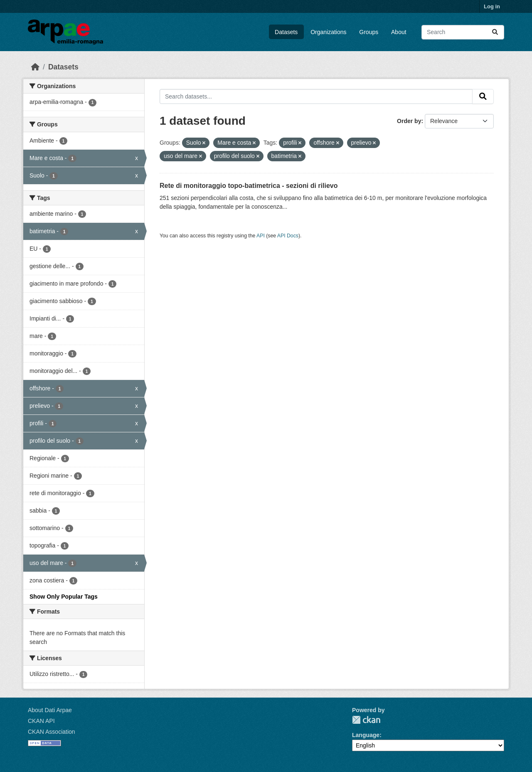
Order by (409, 121)
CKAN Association (52, 732)
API (261, 236)
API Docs (288, 236)
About (399, 32)
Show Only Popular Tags (64, 597)
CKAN (366, 720)
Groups (369, 32)
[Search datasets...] (463, 32)
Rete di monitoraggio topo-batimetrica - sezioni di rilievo (249, 186)
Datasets (286, 32)
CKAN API (41, 721)
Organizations (328, 32)
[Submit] (495, 32)
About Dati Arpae (50, 710)
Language (366, 735)
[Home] (35, 67)
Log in (492, 6)
